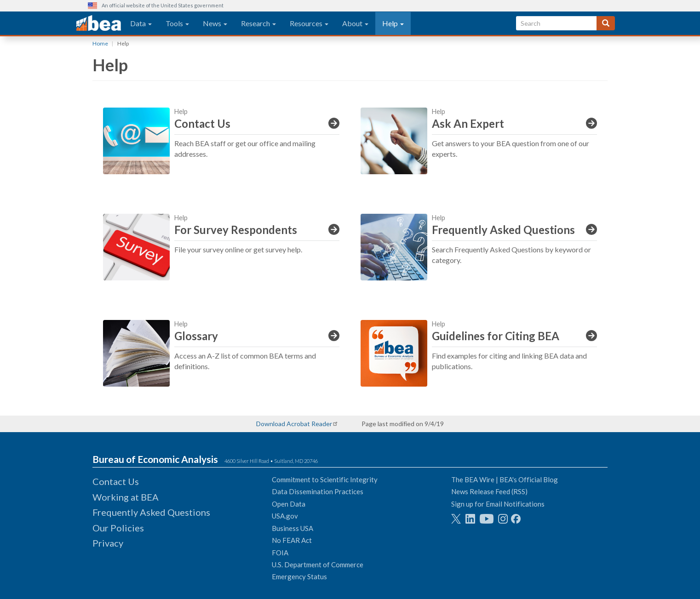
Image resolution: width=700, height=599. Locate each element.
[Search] (606, 23)
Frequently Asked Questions (151, 512)
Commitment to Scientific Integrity (325, 479)
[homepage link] (99, 23)
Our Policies (118, 528)
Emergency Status (299, 576)
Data (141, 23)
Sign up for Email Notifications (498, 504)
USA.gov (285, 516)
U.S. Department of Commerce (318, 565)
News (215, 23)
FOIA (280, 553)
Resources (309, 23)
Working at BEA (126, 497)
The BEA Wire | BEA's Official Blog (505, 479)
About (355, 23)
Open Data (289, 504)
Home (100, 43)
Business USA (293, 528)
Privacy (108, 543)
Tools (177, 23)
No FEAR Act (292, 540)
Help (393, 23)
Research (258, 23)
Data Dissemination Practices (318, 491)
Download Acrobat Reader (294, 424)
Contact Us (116, 481)
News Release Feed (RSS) (489, 491)
